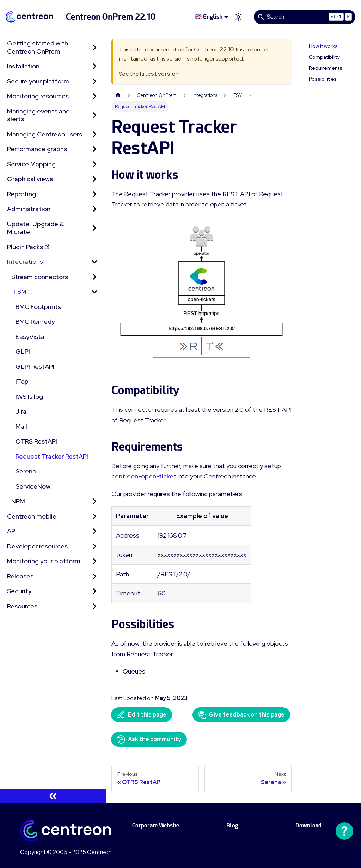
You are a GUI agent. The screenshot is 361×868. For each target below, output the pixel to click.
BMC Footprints (38, 307)
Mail (21, 426)
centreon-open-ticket (144, 476)
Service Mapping (31, 164)
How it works (323, 46)
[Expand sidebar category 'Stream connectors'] (94, 277)
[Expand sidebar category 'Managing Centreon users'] (94, 134)
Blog (232, 826)
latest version (159, 74)
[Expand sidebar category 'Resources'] (94, 606)
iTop (22, 381)
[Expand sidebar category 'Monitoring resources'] (94, 96)
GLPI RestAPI (35, 367)
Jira (21, 411)
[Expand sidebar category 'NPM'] (94, 501)
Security (19, 591)
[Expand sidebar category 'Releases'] (94, 576)
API (12, 531)
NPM (18, 501)
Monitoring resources (38, 96)
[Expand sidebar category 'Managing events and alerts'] (94, 115)
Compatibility (324, 57)
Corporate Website (156, 826)
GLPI (23, 351)
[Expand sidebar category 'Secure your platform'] (94, 82)
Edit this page (142, 715)
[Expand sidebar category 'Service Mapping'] (94, 164)
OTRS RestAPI (36, 441)
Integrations (25, 262)
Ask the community (149, 739)
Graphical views (30, 179)
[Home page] (118, 95)
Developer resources (37, 546)
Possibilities (323, 79)
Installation (23, 66)
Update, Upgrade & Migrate (35, 228)
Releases (20, 576)
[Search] (305, 17)
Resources (22, 606)
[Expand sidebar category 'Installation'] (94, 66)
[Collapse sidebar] (53, 796)
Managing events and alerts (38, 115)
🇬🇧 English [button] (209, 17)
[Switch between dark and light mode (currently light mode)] (238, 17)
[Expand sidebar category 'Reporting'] (94, 194)
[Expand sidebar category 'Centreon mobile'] (94, 517)
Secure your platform (38, 81)
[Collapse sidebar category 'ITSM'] (94, 292)
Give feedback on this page (241, 715)
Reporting (22, 194)
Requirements (326, 68)
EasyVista (30, 337)
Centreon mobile (32, 516)
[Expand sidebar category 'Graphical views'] (94, 179)
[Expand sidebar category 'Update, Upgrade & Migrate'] (94, 228)
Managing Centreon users (45, 134)
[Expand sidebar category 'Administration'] (94, 209)
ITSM (19, 292)
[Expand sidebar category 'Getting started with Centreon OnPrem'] (94, 47)
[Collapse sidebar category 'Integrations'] (94, 262)
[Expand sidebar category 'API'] (94, 531)
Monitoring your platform (44, 561)
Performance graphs (37, 149)
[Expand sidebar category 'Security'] (94, 591)
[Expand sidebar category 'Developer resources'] (94, 547)
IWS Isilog (29, 396)
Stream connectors (40, 277)
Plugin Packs (28, 247)
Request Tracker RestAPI (52, 456)
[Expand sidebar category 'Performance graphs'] (94, 149)
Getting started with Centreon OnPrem (38, 47)
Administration (29, 209)
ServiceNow (33, 486)
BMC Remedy (35, 321)
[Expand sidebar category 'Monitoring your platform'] (94, 561)
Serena (26, 471)
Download (308, 826)
